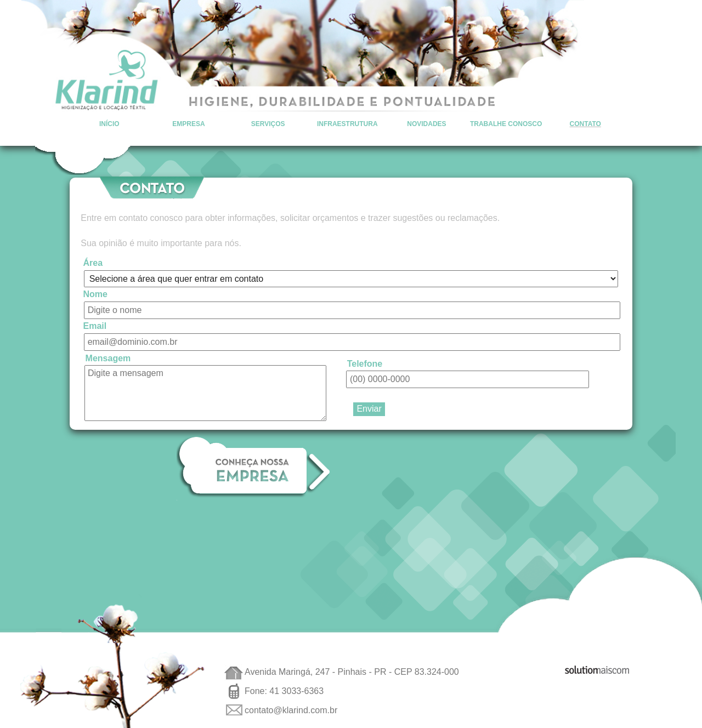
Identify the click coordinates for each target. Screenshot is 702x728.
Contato (585, 124)
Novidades (426, 124)
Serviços (268, 124)
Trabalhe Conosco (506, 124)
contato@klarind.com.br (291, 710)
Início (109, 124)
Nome (95, 294)
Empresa (188, 124)
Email (95, 326)
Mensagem (108, 358)
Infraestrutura (347, 124)
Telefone (365, 363)
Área (93, 263)
